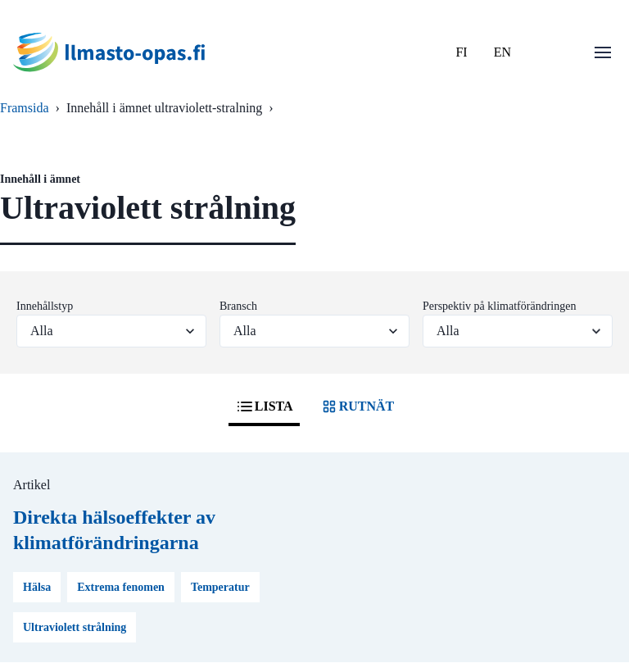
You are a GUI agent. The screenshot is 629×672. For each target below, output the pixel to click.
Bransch (238, 306)
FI (461, 52)
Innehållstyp (45, 306)
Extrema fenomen (121, 587)
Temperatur (220, 587)
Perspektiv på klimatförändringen (499, 306)
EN (502, 52)
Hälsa (37, 587)
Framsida (25, 108)
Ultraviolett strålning (75, 627)
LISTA (264, 406)
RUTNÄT (357, 406)
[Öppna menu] (603, 52)
